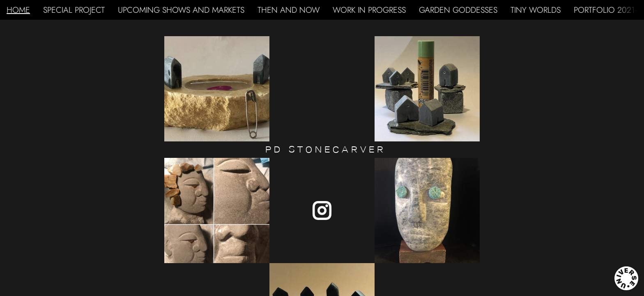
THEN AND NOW (289, 10)
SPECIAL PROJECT (74, 10)
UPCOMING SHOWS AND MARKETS (181, 10)
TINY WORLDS (536, 10)
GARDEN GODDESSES (458, 10)
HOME (18, 10)
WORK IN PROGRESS (369, 10)
